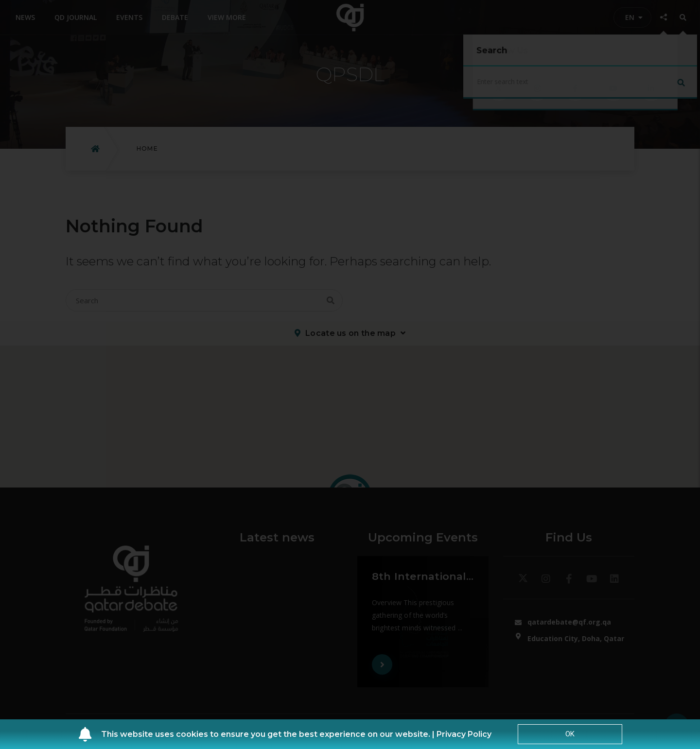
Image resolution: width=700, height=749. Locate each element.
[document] (350, 374)
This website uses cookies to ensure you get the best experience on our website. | (269, 734)
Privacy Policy (464, 734)
